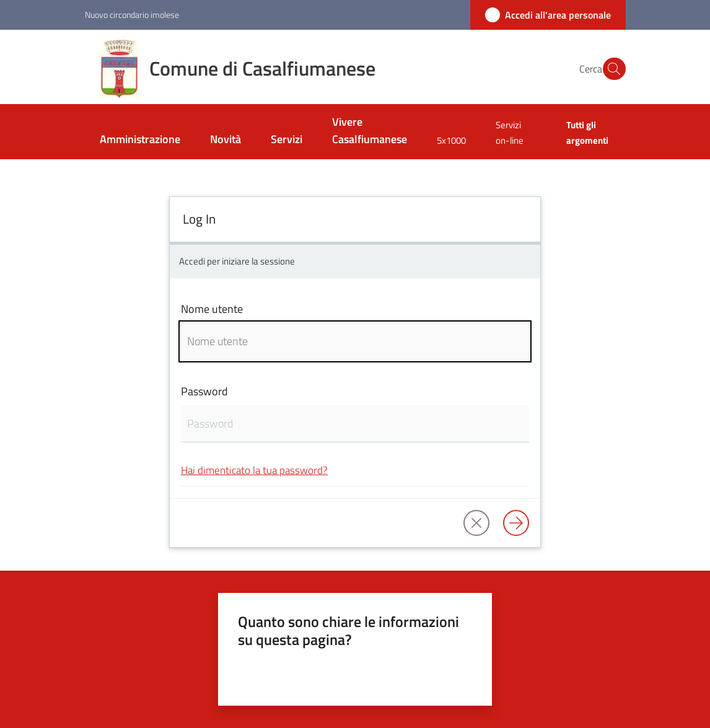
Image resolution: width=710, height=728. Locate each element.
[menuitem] (140, 140)
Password (204, 391)
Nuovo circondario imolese (132, 15)
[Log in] (516, 523)
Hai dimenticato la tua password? (254, 470)
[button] (611, 69)
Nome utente (212, 309)
